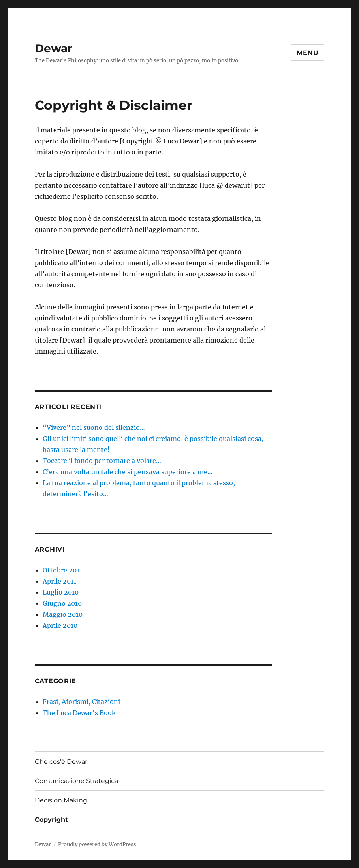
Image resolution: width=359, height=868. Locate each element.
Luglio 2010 (61, 592)
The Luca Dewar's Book (79, 713)
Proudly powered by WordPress (97, 844)
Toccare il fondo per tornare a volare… (102, 461)
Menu (307, 53)
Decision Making (61, 800)
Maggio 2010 (63, 614)
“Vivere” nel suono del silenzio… (94, 427)
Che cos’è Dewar (61, 762)
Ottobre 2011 (62, 570)
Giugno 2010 (62, 603)
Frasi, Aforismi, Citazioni (81, 702)
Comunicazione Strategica (76, 781)
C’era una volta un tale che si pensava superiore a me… (128, 472)
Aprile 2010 (60, 625)
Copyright (51, 820)
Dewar (54, 48)
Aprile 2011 (59, 581)
